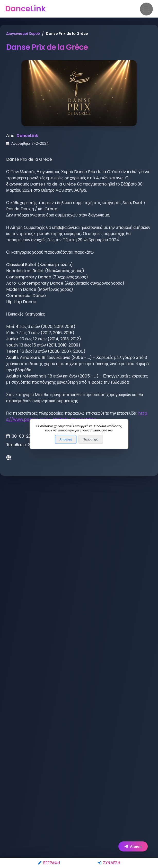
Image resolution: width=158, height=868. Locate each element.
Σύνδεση (109, 863)
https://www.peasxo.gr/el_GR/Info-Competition (77, 416)
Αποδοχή (66, 439)
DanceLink (27, 136)
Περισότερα (91, 439)
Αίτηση (133, 846)
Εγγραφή (49, 863)
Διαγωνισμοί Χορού (23, 34)
